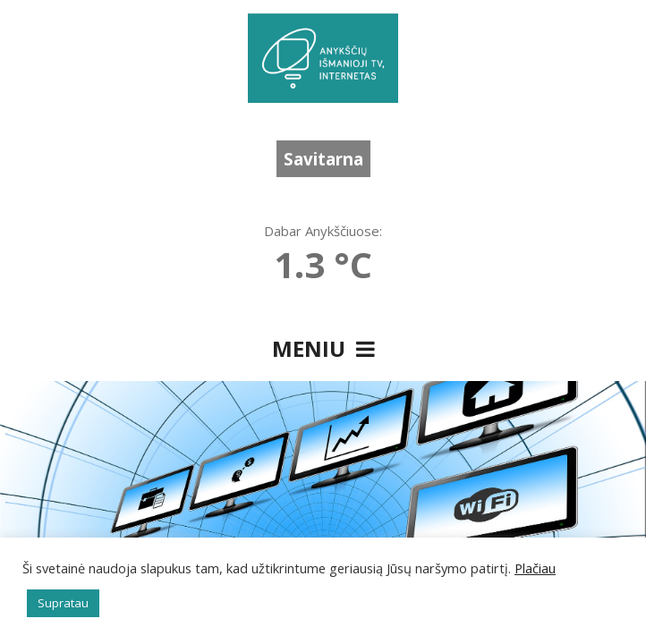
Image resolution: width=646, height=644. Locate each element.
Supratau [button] (63, 603)
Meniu (323, 348)
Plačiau (535, 568)
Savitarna (323, 159)
